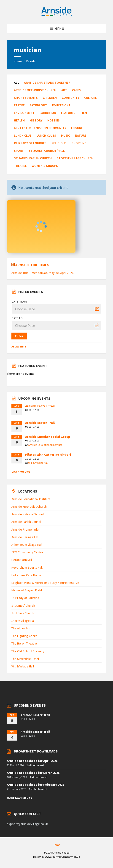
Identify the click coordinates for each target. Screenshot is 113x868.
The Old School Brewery (28, 651)
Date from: (19, 302)
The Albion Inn (21, 628)
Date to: (18, 318)
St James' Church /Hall (47, 151)
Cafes (76, 90)
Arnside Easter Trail (40, 406)
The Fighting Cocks (24, 636)
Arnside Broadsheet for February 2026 (35, 785)
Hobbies (54, 120)
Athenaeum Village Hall (27, 545)
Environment (24, 113)
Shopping (79, 143)
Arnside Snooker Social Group (48, 437)
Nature (81, 135)
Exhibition (48, 113)
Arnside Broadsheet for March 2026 (33, 773)
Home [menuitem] (57, 845)
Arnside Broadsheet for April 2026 (32, 761)
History (36, 120)
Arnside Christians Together (47, 83)
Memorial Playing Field (27, 590)
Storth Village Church (75, 158)
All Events (19, 346)
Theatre (20, 166)
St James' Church (23, 606)
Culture (90, 98)
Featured (68, 113)
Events (31, 61)
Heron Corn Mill (22, 560)
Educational (62, 105)
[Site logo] (56, 15)
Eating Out (38, 105)
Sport (19, 151)
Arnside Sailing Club (25, 537)
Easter (19, 105)
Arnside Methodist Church (35, 90)
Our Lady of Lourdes (30, 143)
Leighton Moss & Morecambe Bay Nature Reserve (45, 583)
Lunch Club (23, 135)
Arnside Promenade (25, 529)
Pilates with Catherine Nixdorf (48, 455)
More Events (21, 472)
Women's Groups (45, 166)
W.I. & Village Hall (38, 463)
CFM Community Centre (27, 552)
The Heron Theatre (24, 643)
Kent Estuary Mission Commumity (40, 128)
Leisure (77, 128)
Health (19, 120)
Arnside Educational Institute (45, 445)
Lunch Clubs (46, 135)
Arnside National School (28, 514)
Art (64, 90)
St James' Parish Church (33, 158)
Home (18, 61)
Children (50, 98)
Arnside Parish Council (26, 522)
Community (70, 98)
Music (66, 135)
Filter (19, 336)
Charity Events (26, 98)
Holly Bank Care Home (26, 575)
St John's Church (23, 613)
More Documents (19, 798)
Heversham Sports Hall (27, 568)
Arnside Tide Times (32, 265)
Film (84, 113)
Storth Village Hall (23, 621)
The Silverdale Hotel (25, 659)
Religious (59, 143)
